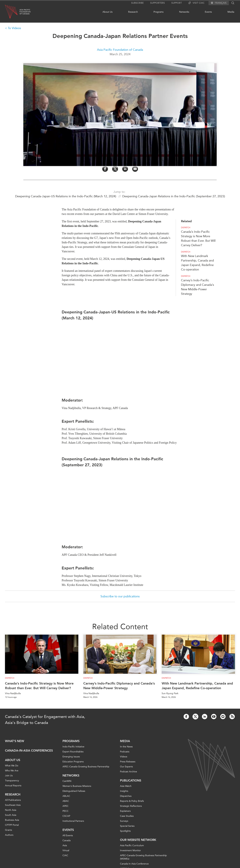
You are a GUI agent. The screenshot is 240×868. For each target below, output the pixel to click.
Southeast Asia (13, 805)
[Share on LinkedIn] (125, 169)
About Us (107, 12)
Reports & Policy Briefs (132, 801)
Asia (65, 845)
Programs (158, 12)
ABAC (66, 801)
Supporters (157, 3)
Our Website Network (138, 840)
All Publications (13, 800)
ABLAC (66, 796)
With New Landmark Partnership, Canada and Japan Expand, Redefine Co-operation (197, 686)
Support (177, 3)
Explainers (125, 811)
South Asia (11, 815)
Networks (184, 12)
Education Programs (73, 762)
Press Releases (128, 762)
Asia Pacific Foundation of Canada (120, 50)
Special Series (127, 826)
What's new (15, 741)
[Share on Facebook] (105, 169)
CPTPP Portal (12, 825)
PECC (65, 811)
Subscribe (137, 3)
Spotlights (125, 831)
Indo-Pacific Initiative (73, 747)
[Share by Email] (135, 169)
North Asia (11, 810)
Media (231, 12)
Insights (124, 791)
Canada (66, 840)
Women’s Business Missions (77, 786)
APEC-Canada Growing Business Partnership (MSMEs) (143, 857)
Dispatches (126, 796)
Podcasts (125, 752)
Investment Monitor (130, 850)
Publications (131, 781)
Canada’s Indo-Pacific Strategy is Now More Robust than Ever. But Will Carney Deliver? (39, 686)
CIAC (65, 855)
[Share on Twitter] (115, 169)
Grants (8, 830)
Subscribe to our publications (120, 596)
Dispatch (186, 228)
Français (221, 3)
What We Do (12, 766)
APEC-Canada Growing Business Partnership (86, 767)
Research (133, 12)
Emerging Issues (71, 757)
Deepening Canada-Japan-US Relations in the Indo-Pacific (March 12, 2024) (66, 196)
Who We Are (12, 771)
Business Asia (12, 820)
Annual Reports (13, 786)
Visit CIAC (196, 3)
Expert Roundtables (73, 752)
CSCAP (66, 816)
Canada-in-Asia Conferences (29, 751)
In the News (126, 747)
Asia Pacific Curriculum (132, 845)
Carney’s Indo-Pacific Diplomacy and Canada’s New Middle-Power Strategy (119, 686)
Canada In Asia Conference (134, 864)
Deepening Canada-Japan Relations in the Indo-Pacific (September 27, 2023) (174, 196)
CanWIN (67, 781)
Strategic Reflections (131, 806)
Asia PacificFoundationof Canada (25, 12)
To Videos (14, 28)
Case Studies (127, 816)
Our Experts (126, 767)
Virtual (66, 850)
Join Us (9, 776)
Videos (124, 757)
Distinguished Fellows (74, 791)
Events (208, 12)
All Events (68, 835)
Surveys (124, 821)
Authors (9, 835)
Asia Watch (126, 786)
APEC (65, 806)
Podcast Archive (128, 772)
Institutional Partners (73, 821)
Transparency (12, 781)
